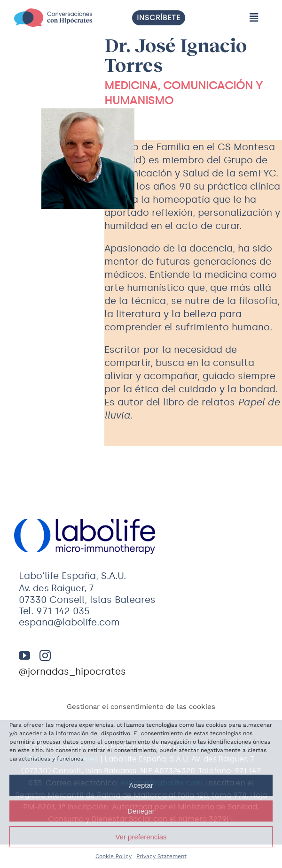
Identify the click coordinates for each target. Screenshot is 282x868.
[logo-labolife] (85, 537)
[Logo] (53, 18)
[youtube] (24, 655)
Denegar (141, 811)
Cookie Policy (114, 856)
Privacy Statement (161, 856)
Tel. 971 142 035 (54, 611)
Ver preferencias (141, 837)
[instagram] (45, 655)
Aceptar (141, 785)
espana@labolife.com (69, 622)
